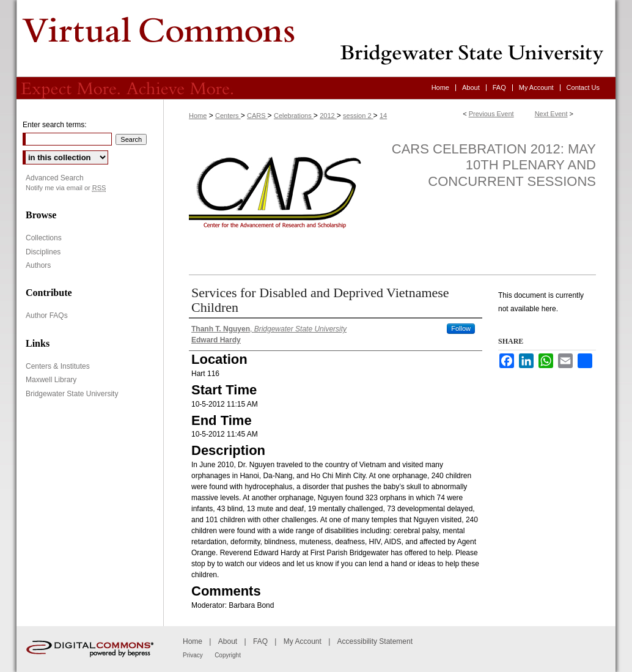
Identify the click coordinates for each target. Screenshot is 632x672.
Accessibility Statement (375, 641)
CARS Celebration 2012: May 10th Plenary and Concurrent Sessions (494, 165)
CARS (257, 116)
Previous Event (491, 114)
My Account (303, 641)
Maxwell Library (51, 380)
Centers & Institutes (58, 366)
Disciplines (43, 252)
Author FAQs (47, 316)
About (228, 641)
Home (198, 116)
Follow (461, 328)
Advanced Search (55, 178)
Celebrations (294, 116)
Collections (44, 238)
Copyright (228, 655)
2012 (328, 116)
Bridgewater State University (72, 394)
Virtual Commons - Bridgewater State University (316, 39)
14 (383, 116)
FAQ (260, 641)
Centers (228, 116)
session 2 (358, 116)
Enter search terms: (55, 125)
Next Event (551, 114)
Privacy (193, 655)
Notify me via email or (66, 188)
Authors (38, 265)
